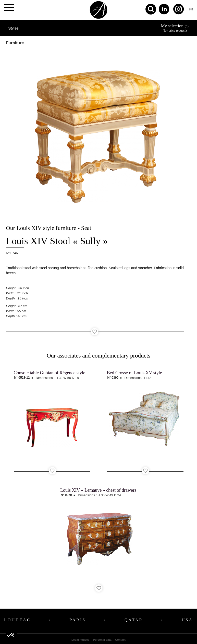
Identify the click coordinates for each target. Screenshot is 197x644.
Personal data (102, 640)
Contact (120, 640)
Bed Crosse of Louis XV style (134, 373)
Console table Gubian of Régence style (50, 373)
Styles (13, 28)
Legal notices (80, 640)
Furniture (15, 43)
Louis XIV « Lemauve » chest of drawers (98, 490)
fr (191, 9)
